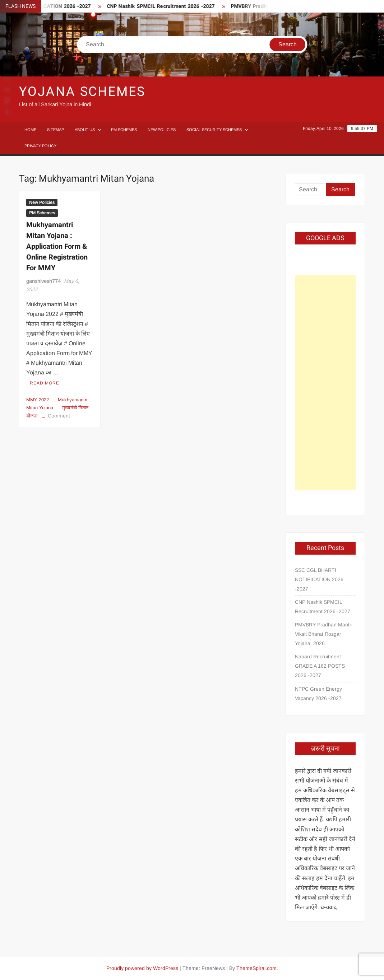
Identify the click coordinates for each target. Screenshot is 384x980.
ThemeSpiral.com (256, 968)
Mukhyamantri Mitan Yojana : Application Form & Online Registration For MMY (57, 246)
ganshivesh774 (43, 281)
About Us (85, 130)
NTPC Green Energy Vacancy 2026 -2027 (318, 694)
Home (30, 130)
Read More (45, 383)
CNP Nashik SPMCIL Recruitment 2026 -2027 (166, 6)
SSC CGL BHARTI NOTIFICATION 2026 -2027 (319, 579)
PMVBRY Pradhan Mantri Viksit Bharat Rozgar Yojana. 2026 (324, 634)
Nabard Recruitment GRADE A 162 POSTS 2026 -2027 (320, 666)
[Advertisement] (325, 383)
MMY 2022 (38, 400)
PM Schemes (124, 130)
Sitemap (55, 130)
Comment (59, 416)
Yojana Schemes (82, 92)
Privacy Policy (40, 146)
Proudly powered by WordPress (142, 968)
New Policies (162, 130)
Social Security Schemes (214, 130)
